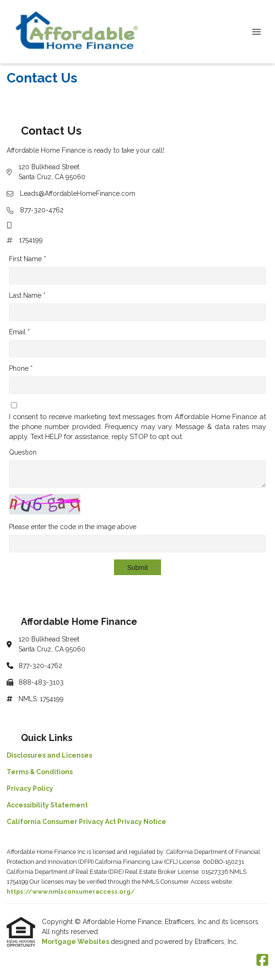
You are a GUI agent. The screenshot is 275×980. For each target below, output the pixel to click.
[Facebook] (262, 961)
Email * (19, 332)
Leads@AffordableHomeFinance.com (78, 193)
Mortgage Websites (76, 942)
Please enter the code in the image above (73, 527)
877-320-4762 (42, 210)
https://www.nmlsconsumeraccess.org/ (71, 892)
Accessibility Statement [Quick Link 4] (47, 805)
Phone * (21, 368)
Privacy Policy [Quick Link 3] (30, 788)
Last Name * (27, 295)
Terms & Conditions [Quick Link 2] (40, 772)
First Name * (28, 259)
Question (23, 452)
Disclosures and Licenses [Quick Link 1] (49, 755)
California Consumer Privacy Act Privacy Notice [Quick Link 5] (86, 822)
